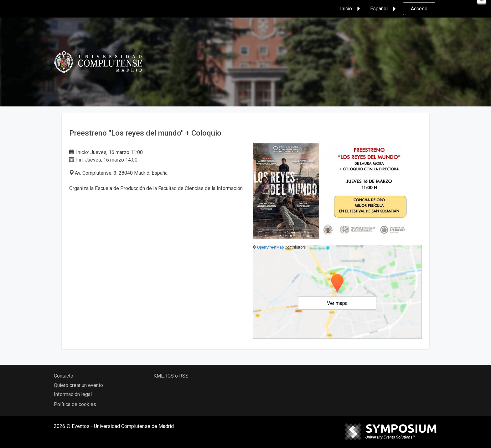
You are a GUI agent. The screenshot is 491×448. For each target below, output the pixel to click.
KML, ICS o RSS (171, 376)
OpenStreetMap (270, 247)
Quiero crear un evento (78, 385)
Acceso (419, 9)
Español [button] (384, 9)
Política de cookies (75, 404)
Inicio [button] (351, 9)
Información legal (73, 394)
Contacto (64, 376)
